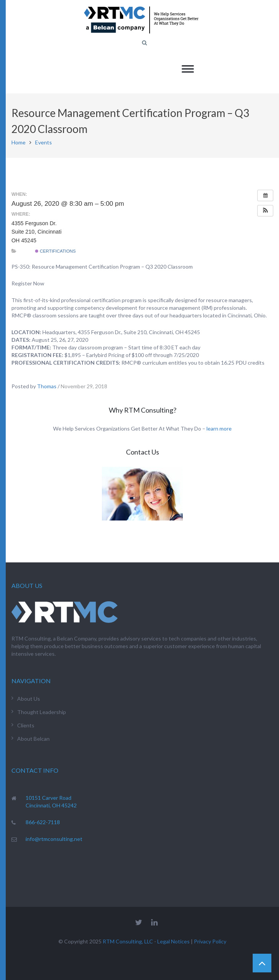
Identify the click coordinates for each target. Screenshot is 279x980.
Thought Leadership (42, 712)
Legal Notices (173, 941)
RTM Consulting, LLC (128, 941)
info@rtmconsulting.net (54, 839)
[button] (265, 211)
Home (19, 142)
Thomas (47, 386)
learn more (219, 428)
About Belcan (33, 739)
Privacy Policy (210, 941)
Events (44, 142)
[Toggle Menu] (188, 69)
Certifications (55, 251)
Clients (26, 725)
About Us (29, 699)
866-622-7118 (43, 822)
